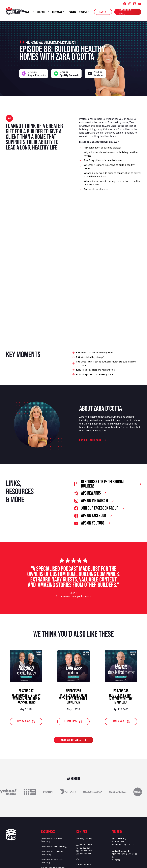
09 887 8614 (86, 848)
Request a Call (126, 12)
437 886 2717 (86, 854)
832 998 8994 (86, 851)
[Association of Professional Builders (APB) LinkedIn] (135, 4)
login (103, 12)
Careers (80, 859)
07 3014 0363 (86, 845)
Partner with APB (84, 864)
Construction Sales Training (54, 846)
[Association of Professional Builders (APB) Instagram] (130, 4)
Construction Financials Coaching (52, 861)
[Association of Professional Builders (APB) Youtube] (140, 4)
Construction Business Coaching (51, 840)
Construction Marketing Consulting (52, 853)
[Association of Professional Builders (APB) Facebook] (125, 4)
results (72, 12)
